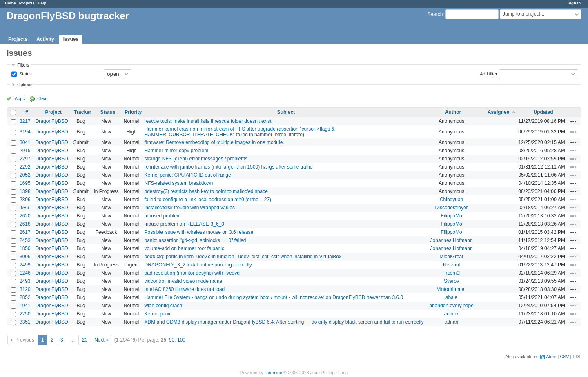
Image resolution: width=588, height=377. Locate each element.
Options (25, 84)
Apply (20, 98)
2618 (25, 224)
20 (85, 340)
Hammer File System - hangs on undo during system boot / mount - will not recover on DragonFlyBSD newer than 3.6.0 (274, 297)
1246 (25, 273)
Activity (45, 39)
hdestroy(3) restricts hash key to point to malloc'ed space (206, 191)
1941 (25, 306)
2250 (25, 314)
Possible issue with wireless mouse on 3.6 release (199, 232)
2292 (25, 167)
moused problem (162, 216)
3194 (25, 132)
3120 (25, 289)
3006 (25, 257)
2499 (25, 265)
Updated (543, 112)
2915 (25, 151)
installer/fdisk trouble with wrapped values (189, 208)
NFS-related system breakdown (178, 183)
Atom (551, 357)
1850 (25, 248)
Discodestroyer (452, 208)
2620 (25, 216)
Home (10, 3)
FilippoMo (452, 216)
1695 (25, 183)
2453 (25, 240)
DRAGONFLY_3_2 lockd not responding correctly (198, 265)
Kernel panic (158, 314)
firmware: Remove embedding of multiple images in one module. (214, 142)
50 (172, 340)
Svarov (451, 281)
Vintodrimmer (451, 289)
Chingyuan (451, 200)
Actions (573, 121)
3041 (25, 142)
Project (53, 112)
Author (453, 112)
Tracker (83, 112)
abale (451, 297)
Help (42, 3)
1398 (25, 191)
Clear (42, 98)
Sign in (574, 3)
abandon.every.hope (451, 306)
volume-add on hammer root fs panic (184, 248)
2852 (25, 297)
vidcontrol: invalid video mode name (183, 281)
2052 (25, 175)
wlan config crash (163, 306)
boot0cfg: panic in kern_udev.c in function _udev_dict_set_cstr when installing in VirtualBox (243, 257)
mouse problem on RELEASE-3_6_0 (184, 224)
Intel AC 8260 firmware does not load (184, 289)
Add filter (489, 73)
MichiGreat (452, 257)
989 (25, 208)
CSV (564, 357)
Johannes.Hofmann (452, 240)
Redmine (273, 373)
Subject (286, 112)
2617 (25, 232)
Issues (71, 39)
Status (25, 73)
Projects (27, 3)
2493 (25, 281)
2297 (25, 159)
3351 (25, 322)
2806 (25, 200)
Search (435, 14)
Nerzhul (451, 265)
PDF (577, 357)
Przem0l (452, 273)
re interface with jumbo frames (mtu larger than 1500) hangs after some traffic (228, 167)
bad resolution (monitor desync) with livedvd (192, 273)
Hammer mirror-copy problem (176, 151)
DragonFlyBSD (52, 121)
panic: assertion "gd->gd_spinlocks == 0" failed (195, 240)
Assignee (498, 112)
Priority (133, 112)
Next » (101, 340)
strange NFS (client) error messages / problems (196, 159)
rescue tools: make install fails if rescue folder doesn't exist (208, 121)
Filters (23, 65)
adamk (452, 314)
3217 (25, 121)
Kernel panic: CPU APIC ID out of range (187, 175)
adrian (451, 322)
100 (181, 340)
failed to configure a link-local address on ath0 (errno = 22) (208, 200)
